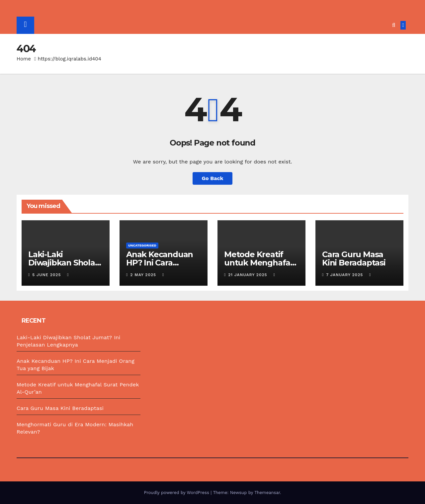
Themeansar (267, 493)
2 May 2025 (144, 275)
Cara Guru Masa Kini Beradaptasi (354, 258)
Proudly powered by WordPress (177, 493)
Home (24, 59)
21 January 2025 (248, 275)
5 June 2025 (47, 275)
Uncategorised (142, 245)
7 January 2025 (345, 275)
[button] (394, 25)
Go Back (213, 178)
